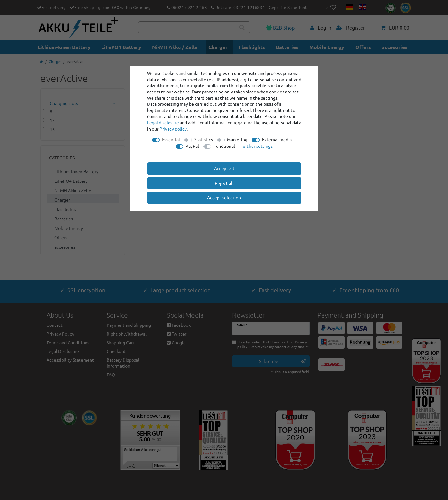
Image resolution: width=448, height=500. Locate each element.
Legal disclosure (163, 122)
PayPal (192, 146)
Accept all (224, 168)
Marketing (237, 139)
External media (277, 139)
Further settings (256, 146)
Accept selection (224, 197)
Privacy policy (173, 129)
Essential (171, 139)
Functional (224, 146)
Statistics (204, 139)
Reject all (224, 183)
